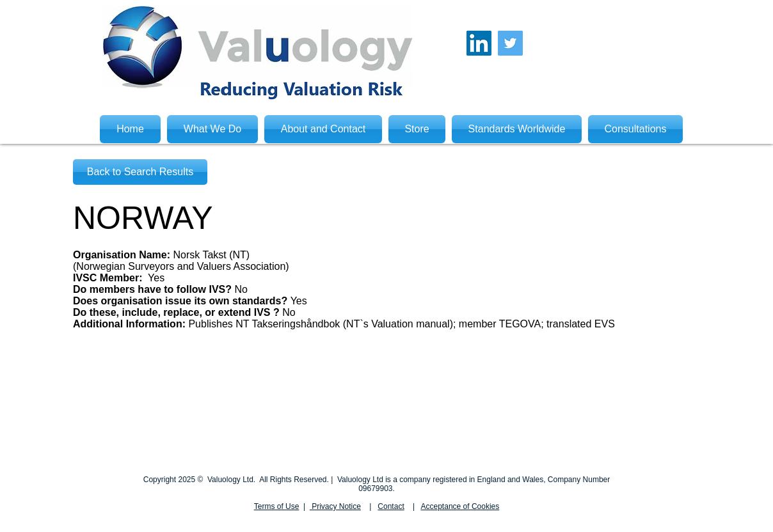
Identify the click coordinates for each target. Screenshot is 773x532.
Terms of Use (277, 506)
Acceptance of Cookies (460, 506)
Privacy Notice (335, 506)
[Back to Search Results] (140, 172)
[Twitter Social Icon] (510, 43)
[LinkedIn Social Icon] (479, 43)
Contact (391, 506)
